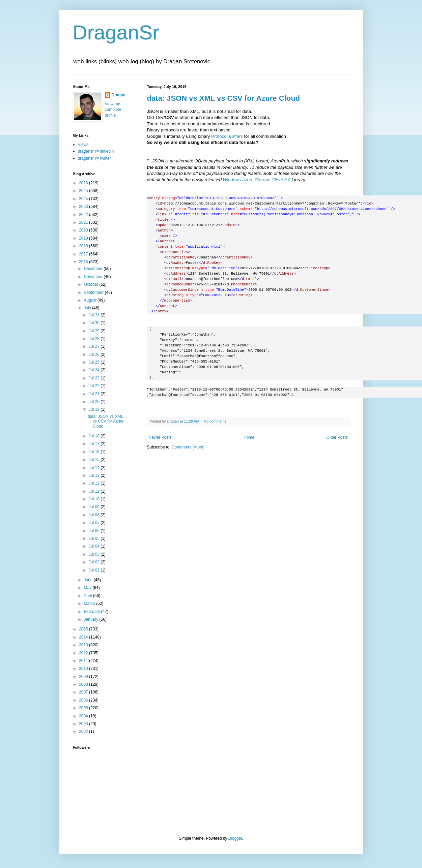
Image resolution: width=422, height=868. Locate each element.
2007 (84, 692)
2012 (84, 653)
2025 (84, 191)
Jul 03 (95, 554)
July (88, 308)
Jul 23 (95, 378)
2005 (84, 708)
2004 (84, 716)
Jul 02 (95, 562)
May (88, 588)
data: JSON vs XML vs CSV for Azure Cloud (224, 98)
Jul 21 (95, 394)
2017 (84, 254)
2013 (84, 645)
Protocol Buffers (227, 136)
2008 (84, 684)
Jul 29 (95, 331)
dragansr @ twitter (94, 158)
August (91, 300)
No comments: (216, 421)
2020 (84, 230)
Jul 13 (95, 475)
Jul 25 (95, 362)
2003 (84, 724)
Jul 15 (95, 460)
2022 (84, 215)
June (89, 580)
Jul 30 (95, 323)
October (91, 284)
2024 (84, 199)
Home (249, 437)
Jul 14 (95, 468)
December (94, 269)
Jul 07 (95, 523)
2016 (84, 262)
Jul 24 (95, 370)
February (92, 612)
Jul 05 (95, 538)
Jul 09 (95, 507)
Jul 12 (95, 483)
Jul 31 (95, 315)
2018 (84, 246)
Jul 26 (95, 354)
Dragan (119, 95)
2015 (84, 629)
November (94, 277)
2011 (84, 661)
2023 (84, 207)
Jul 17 (95, 444)
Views (83, 145)
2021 (84, 222)
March (90, 603)
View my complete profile (113, 110)
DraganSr (116, 33)
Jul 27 (95, 346)
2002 (84, 732)
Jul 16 (95, 452)
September (94, 292)
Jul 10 (95, 499)
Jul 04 (95, 546)
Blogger (235, 838)
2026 (84, 183)
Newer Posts (160, 437)
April (88, 596)
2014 (84, 637)
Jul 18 (95, 436)
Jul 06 (95, 531)
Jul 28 (95, 339)
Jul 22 (95, 386)
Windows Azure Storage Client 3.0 (257, 180)
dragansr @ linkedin (96, 151)
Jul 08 (95, 515)
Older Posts (337, 437)
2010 (84, 669)
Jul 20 (95, 402)
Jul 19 (95, 409)
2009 (84, 677)
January (91, 619)
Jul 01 (95, 570)
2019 (84, 238)
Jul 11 (95, 491)
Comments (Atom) (188, 447)
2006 (84, 700)
